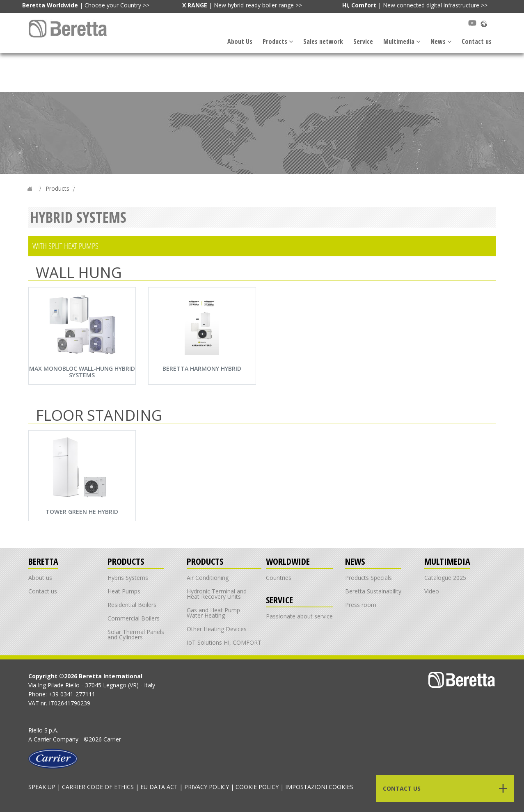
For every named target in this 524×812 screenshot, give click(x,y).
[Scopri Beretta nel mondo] (484, 23)
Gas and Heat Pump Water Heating (213, 613)
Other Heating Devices (217, 629)
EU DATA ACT (159, 787)
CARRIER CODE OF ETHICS (98, 787)
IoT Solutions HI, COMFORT (224, 642)
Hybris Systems (128, 578)
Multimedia (402, 41)
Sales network (323, 41)
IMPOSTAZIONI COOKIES (319, 787)
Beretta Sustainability (373, 591)
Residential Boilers (132, 605)
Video (432, 591)
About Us (240, 41)
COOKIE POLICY (257, 787)
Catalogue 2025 (445, 578)
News (441, 41)
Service (363, 41)
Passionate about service (299, 616)
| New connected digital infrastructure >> (415, 5)
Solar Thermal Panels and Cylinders (136, 634)
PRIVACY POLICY (207, 787)
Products (278, 41)
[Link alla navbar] (69, 29)
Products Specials (368, 578)
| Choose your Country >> (86, 5)
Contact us (477, 41)
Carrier (42, 739)
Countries (279, 578)
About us (40, 578)
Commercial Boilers (134, 618)
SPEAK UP (42, 787)
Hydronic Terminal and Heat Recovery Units (217, 594)
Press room (361, 605)
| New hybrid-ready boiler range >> (242, 5)
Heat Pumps (124, 591)
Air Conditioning (208, 578)
